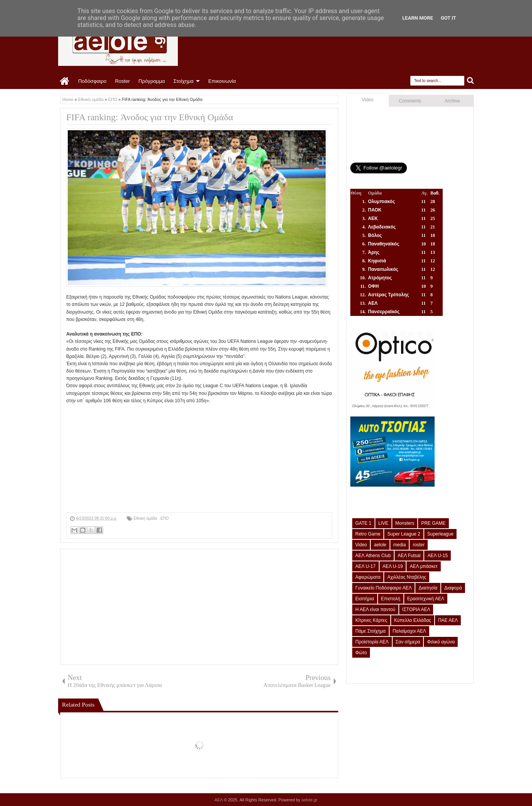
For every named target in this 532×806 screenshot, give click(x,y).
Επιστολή (391, 599)
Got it (448, 18)
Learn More (418, 18)
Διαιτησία (428, 588)
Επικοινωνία (222, 81)
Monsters (405, 523)
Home (65, 81)
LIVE (383, 523)
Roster (123, 81)
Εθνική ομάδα (146, 518)
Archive (452, 101)
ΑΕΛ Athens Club (373, 556)
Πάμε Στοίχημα (371, 631)
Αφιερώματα (368, 577)
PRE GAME (433, 523)
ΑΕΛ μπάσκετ (423, 566)
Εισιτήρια (365, 599)
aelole (380, 545)
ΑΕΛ (219, 800)
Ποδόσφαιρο (92, 81)
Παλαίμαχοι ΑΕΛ (409, 631)
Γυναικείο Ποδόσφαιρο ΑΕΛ (383, 588)
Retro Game (368, 534)
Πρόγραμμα (151, 81)
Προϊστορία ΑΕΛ (372, 642)
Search (471, 81)
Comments (410, 101)
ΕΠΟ (165, 518)
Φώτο (361, 653)
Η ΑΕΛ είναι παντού (375, 610)
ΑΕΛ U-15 (437, 556)
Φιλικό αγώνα (441, 642)
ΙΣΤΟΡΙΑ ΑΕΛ (416, 610)
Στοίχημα (183, 81)
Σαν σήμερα (408, 642)
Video (368, 100)
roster (419, 545)
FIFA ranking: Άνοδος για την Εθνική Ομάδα (150, 117)
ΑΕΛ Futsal (409, 556)
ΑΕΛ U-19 (393, 566)
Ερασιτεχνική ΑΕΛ (426, 599)
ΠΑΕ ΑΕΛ (448, 620)
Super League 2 (404, 534)
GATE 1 (363, 523)
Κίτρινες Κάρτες (371, 620)
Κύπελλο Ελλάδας (413, 620)
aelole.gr (309, 800)
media (400, 545)
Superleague (440, 534)
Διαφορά (453, 588)
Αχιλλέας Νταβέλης (407, 577)
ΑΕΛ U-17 (366, 566)
